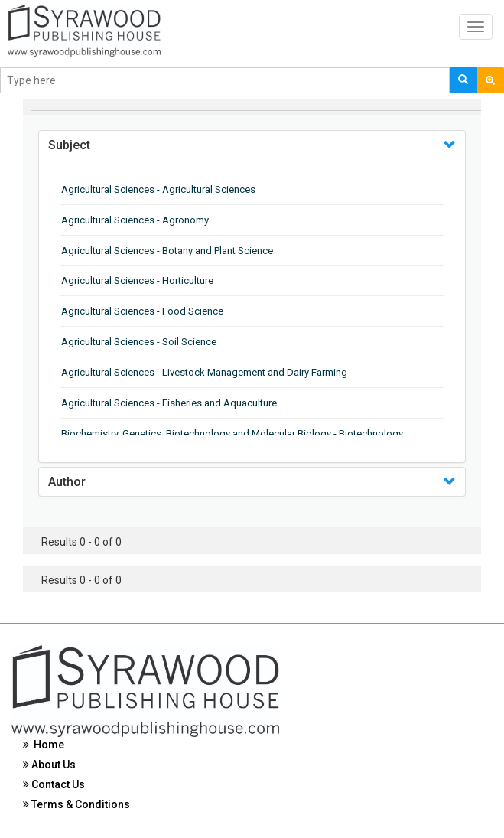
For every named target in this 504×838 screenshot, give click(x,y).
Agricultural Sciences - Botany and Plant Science (167, 251)
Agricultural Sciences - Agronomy (135, 220)
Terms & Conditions (76, 804)
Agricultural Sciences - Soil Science (139, 342)
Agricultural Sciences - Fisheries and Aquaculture (169, 403)
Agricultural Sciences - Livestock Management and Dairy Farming (204, 372)
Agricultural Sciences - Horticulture (137, 280)
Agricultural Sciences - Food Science (142, 311)
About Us (49, 765)
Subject (69, 145)
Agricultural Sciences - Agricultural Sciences (158, 189)
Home (44, 745)
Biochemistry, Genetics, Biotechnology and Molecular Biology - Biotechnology (232, 434)
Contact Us (54, 784)
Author (67, 482)
